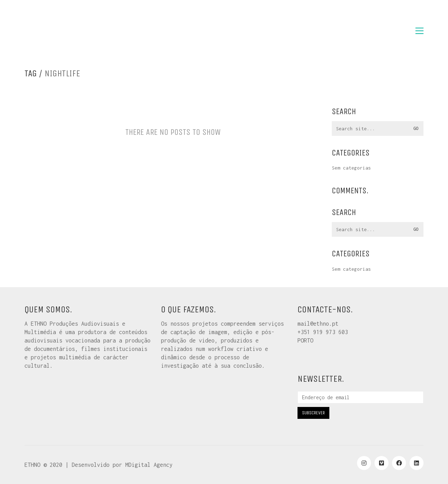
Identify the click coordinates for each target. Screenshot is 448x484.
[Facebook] (399, 463)
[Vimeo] (381, 463)
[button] (419, 31)
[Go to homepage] (59, 31)
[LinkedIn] (416, 463)
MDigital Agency (149, 465)
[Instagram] (364, 463)
